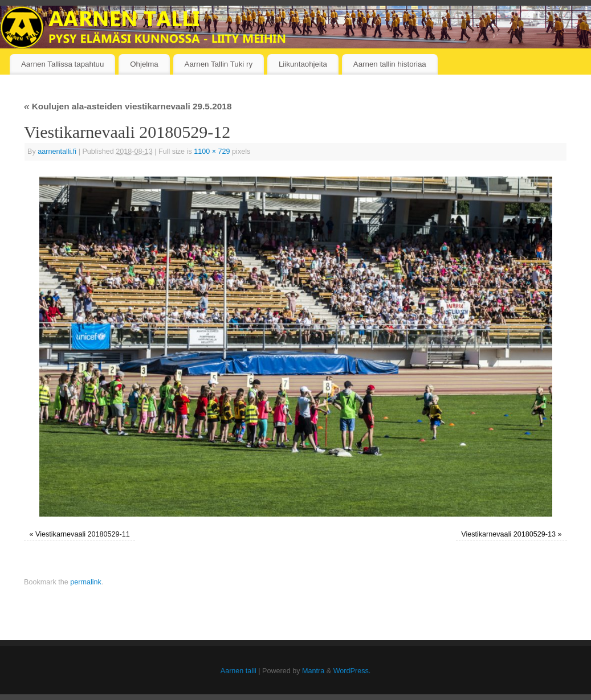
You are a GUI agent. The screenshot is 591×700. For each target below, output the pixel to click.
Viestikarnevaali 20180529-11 (83, 534)
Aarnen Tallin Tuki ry (219, 64)
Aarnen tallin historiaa (390, 64)
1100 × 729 (212, 152)
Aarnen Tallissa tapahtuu (62, 64)
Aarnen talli (239, 671)
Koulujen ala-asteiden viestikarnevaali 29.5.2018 (128, 106)
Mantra (313, 671)
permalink (86, 582)
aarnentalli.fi (57, 152)
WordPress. (352, 671)
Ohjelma (144, 64)
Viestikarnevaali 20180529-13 (508, 534)
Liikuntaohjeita (303, 64)
